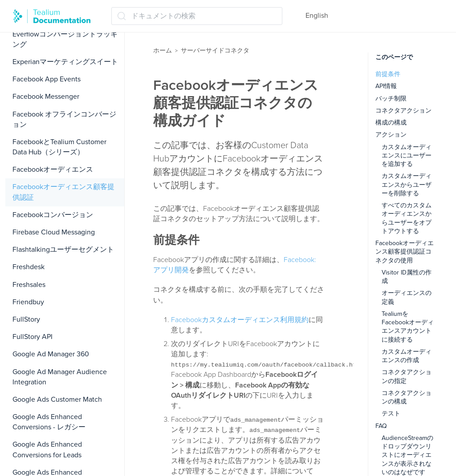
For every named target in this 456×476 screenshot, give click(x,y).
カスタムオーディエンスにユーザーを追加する (407, 156)
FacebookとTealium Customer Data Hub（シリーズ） (59, 147)
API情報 (386, 86)
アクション (391, 135)
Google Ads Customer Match (57, 399)
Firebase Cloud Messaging (54, 232)
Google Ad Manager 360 (51, 354)
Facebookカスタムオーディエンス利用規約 (240, 320)
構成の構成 (391, 123)
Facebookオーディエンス (53, 169)
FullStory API (33, 337)
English (317, 16)
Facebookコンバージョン (53, 215)
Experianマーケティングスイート (65, 62)
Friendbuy (28, 302)
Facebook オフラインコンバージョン (64, 119)
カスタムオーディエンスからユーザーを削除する (407, 185)
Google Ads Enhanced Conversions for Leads (47, 450)
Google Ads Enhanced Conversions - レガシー (49, 422)
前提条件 (388, 74)
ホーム (163, 50)
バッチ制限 (391, 99)
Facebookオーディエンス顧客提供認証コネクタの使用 (405, 252)
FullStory (26, 319)
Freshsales (29, 285)
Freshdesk (28, 267)
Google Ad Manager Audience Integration (60, 377)
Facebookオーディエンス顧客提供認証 (63, 192)
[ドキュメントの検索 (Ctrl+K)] (197, 16)
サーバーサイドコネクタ (215, 50)
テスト (391, 413)
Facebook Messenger (46, 97)
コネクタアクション (403, 111)
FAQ (381, 426)
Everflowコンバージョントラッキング (65, 39)
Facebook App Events (47, 79)
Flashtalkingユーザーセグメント (63, 250)
